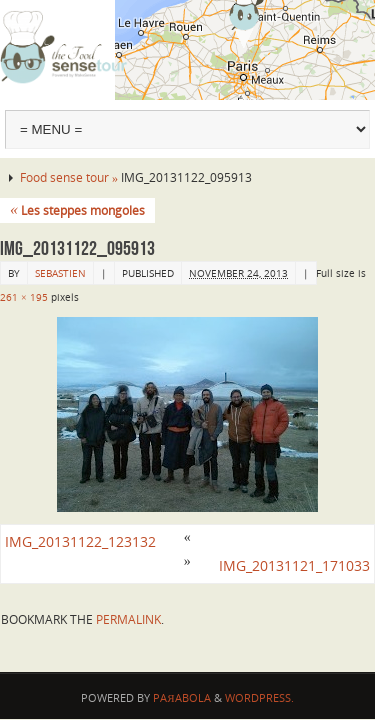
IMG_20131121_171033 (294, 565)
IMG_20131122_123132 (80, 541)
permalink (128, 619)
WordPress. (259, 697)
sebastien (60, 273)
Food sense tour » (70, 177)
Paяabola (181, 697)
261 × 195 (24, 297)
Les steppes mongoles (77, 210)
